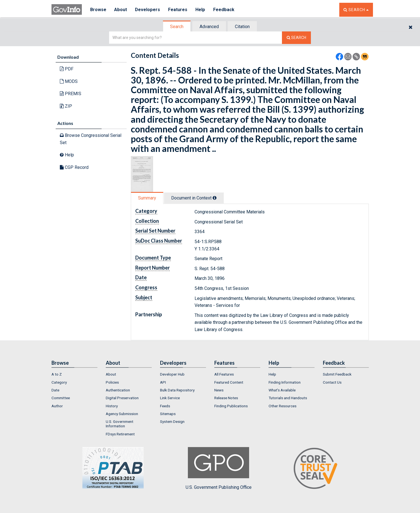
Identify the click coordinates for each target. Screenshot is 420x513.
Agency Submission (122, 414)
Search (177, 27)
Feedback (224, 10)
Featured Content (229, 382)
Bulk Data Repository (177, 390)
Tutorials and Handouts (288, 398)
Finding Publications (231, 406)
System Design (172, 421)
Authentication (118, 390)
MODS (69, 81)
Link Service (170, 398)
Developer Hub (172, 374)
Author (57, 406)
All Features (224, 374)
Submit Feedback (337, 374)
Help (201, 10)
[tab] (177, 27)
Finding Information (285, 382)
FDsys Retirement (120, 434)
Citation (242, 27)
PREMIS (71, 94)
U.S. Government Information (120, 424)
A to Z (57, 374)
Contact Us (332, 382)
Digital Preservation (122, 398)
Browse (98, 10)
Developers (148, 10)
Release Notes (226, 398)
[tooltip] (215, 198)
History (112, 406)
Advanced (209, 27)
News (219, 390)
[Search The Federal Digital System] (296, 38)
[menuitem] (74, 374)
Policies (112, 382)
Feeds (165, 406)
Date (55, 390)
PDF (67, 69)
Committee (61, 398)
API (163, 382)
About (121, 10)
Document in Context (194, 198)
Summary (147, 198)
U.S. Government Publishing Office (219, 468)
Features (178, 10)
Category (59, 382)
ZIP (66, 106)
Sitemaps (168, 414)
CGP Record (74, 167)
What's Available (282, 390)
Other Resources (283, 406)
